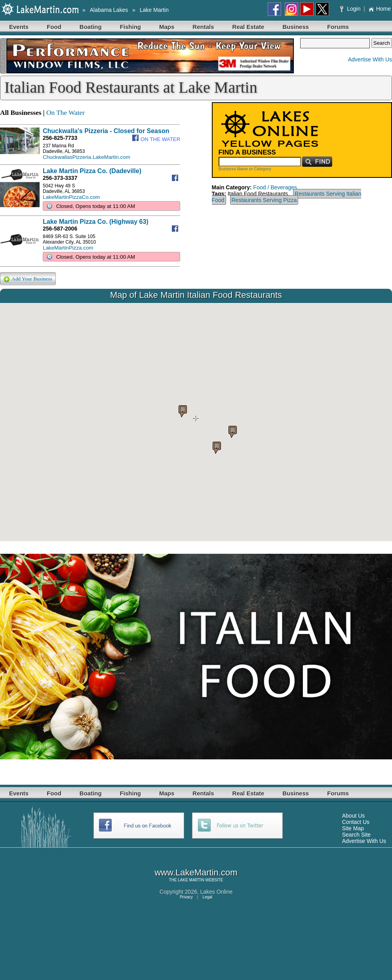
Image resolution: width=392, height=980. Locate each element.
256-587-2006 (60, 229)
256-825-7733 (60, 138)
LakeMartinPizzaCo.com (71, 197)
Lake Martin (154, 10)
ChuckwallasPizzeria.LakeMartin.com (87, 157)
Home (380, 9)
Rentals (203, 27)
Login (351, 9)
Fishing (130, 27)
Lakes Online (217, 892)
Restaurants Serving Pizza (264, 200)
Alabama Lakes (109, 10)
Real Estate (248, 27)
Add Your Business (28, 279)
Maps (167, 27)
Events (19, 27)
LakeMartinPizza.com (68, 248)
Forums (338, 27)
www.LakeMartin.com (196, 872)
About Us (354, 816)
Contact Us (356, 822)
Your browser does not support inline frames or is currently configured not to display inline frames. (196, 422)
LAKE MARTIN (191, 880)
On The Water (66, 113)
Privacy (186, 897)
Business (296, 27)
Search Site (356, 835)
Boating (91, 27)
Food (54, 27)
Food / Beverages (275, 187)
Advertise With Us (370, 59)
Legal (207, 897)
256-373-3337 (60, 178)
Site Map (353, 828)
